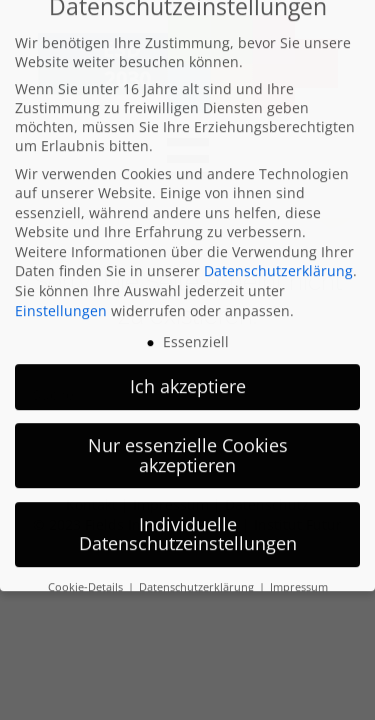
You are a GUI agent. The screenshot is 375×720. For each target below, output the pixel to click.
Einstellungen (61, 285)
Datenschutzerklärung (278, 245)
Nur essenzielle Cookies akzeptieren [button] (188, 430)
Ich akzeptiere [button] (188, 361)
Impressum (299, 562)
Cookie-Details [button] (87, 562)
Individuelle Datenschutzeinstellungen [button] (188, 509)
